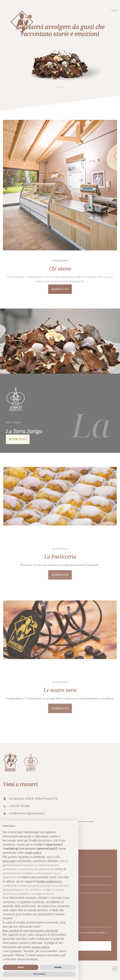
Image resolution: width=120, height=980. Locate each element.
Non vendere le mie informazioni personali (30, 931)
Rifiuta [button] (20, 967)
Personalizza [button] (39, 974)
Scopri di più (60, 582)
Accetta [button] (58, 967)
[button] (74, 826)
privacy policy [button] (40, 947)
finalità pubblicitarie (49, 881)
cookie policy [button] (33, 853)
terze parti (9, 861)
